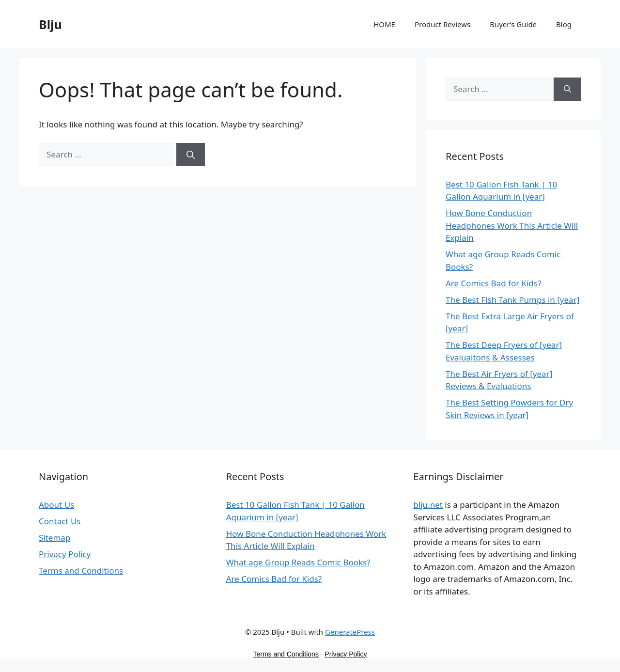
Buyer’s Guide (513, 24)
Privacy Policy (65, 554)
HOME (384, 24)
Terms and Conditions (81, 570)
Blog (564, 24)
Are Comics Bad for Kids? (494, 283)
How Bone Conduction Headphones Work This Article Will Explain (512, 225)
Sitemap (54, 538)
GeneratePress (350, 632)
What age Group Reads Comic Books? (298, 562)
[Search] (191, 155)
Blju (50, 24)
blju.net (428, 505)
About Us (56, 505)
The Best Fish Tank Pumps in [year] (512, 300)
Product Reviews (442, 24)
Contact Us (60, 521)
